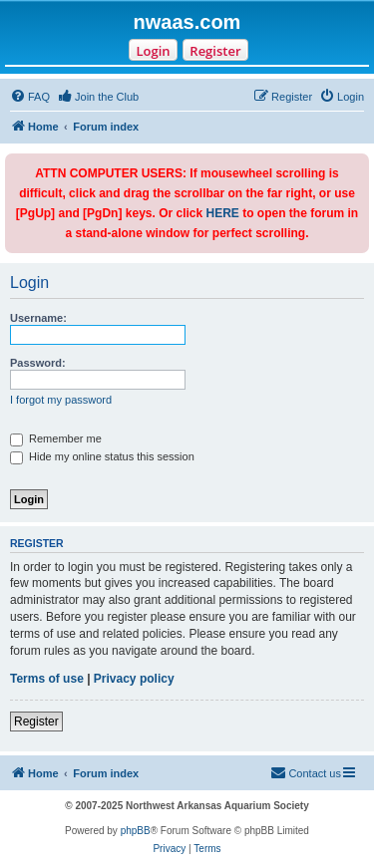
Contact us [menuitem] (306, 772)
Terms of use (47, 679)
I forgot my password (61, 400)
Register (215, 51)
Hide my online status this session (102, 456)
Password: (38, 363)
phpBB (136, 831)
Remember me (56, 438)
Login (153, 51)
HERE (223, 213)
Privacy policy (134, 679)
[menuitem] (30, 97)
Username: (38, 318)
